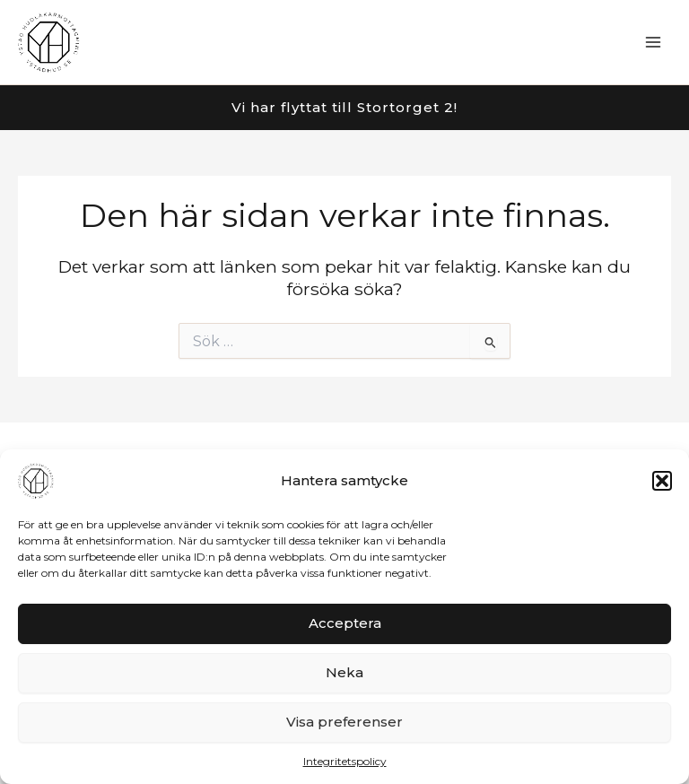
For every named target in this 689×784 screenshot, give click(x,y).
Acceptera (345, 623)
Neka (344, 672)
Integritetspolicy (345, 761)
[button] (662, 481)
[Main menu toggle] (654, 42)
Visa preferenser (344, 722)
